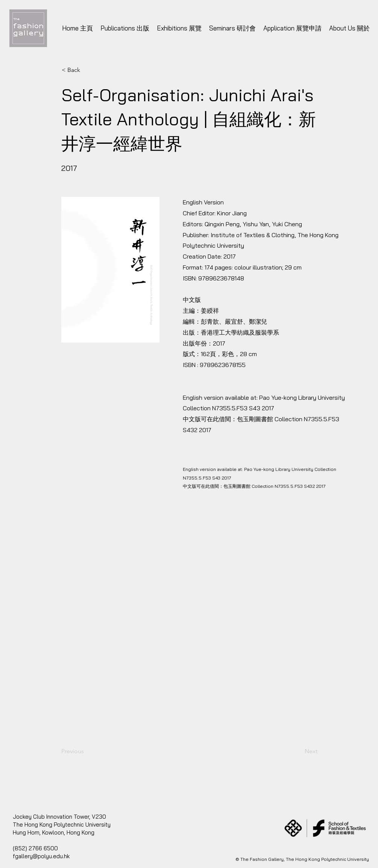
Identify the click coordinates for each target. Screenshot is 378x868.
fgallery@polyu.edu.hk (41, 856)
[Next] (299, 751)
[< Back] (87, 70)
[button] (189, 611)
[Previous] (86, 751)
